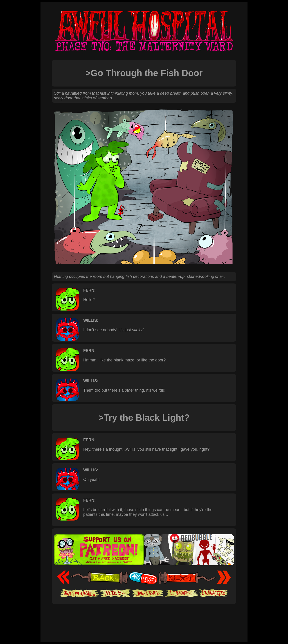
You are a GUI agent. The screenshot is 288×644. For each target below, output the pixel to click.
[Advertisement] (144, 618)
